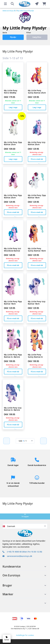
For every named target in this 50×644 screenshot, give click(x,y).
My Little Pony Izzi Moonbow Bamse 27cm (13, 250)
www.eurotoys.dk (9, 11)
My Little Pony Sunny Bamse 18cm (37, 250)
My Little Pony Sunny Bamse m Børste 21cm (35, 356)
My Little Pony (22, 11)
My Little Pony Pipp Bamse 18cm (13, 303)
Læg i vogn (13, 108)
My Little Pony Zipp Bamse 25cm (13, 144)
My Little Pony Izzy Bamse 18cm (37, 303)
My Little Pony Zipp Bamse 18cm (37, 197)
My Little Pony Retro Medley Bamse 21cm (11, 92)
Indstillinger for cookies (25, 635)
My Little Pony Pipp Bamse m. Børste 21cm (13, 356)
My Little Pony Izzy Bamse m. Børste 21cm (13, 409)
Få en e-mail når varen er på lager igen (37, 160)
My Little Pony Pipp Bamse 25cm (13, 197)
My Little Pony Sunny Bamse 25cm (37, 92)
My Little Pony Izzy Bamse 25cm (37, 144)
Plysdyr (31, 11)
